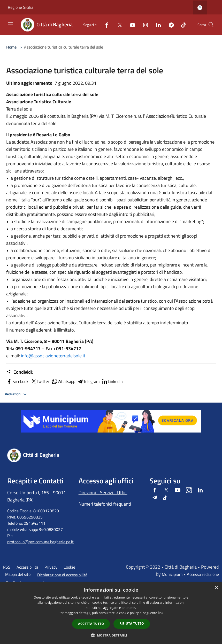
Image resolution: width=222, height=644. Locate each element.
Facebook (17, 381)
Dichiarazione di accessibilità (62, 575)
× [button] (216, 588)
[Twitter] (118, 25)
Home (11, 47)
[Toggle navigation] (10, 24)
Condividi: (20, 372)
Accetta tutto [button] (91, 624)
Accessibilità (27, 567)
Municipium (172, 574)
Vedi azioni (17, 394)
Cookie (69, 567)
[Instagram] (143, 25)
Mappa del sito (18, 574)
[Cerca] (211, 25)
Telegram (88, 381)
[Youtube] (131, 25)
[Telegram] (169, 25)
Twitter (40, 381)
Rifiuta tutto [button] (132, 623)
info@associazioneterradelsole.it (53, 356)
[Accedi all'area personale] (200, 8)
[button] (111, 635)
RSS (7, 567)
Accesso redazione (203, 574)
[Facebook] (105, 25)
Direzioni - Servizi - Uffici (103, 493)
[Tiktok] (181, 25)
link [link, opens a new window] (161, 613)
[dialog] (111, 613)
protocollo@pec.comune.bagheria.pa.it (40, 542)
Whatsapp (63, 381)
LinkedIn (112, 381)
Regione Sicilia (21, 7)
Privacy (51, 567)
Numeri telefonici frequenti (105, 504)
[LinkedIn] (156, 25)
